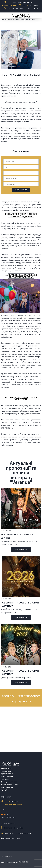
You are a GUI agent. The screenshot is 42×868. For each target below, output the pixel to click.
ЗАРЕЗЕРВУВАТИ (21, 190)
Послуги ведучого (7, 776)
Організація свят (6, 768)
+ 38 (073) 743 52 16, (11, 833)
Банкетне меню (6, 771)
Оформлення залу (7, 774)
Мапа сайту (4, 790)
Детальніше (21, 549)
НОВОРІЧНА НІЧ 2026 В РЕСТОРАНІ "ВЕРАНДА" (20, 604)
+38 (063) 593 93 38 (24, 833)
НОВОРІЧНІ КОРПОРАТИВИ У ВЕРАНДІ (17, 536)
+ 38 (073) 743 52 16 (14, 9)
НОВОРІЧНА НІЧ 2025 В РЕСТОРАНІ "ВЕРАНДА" (20, 672)
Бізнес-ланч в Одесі (7, 787)
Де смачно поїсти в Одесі (9, 785)
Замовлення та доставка (10, 838)
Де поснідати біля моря (9, 782)
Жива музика (5, 779)
